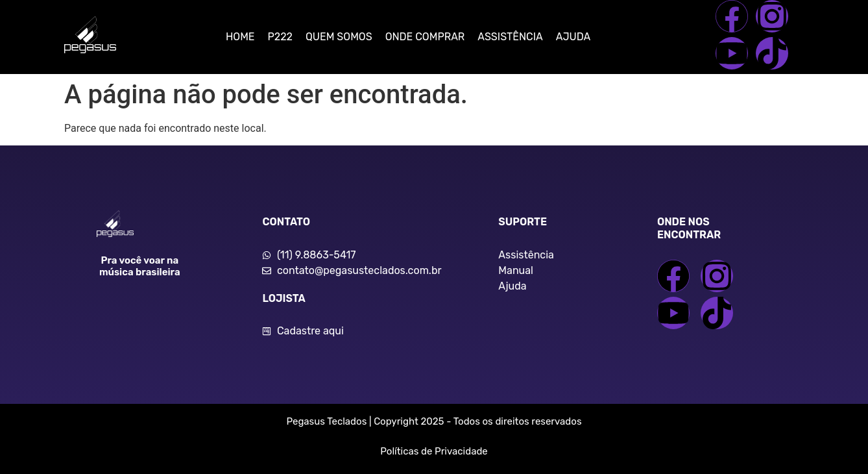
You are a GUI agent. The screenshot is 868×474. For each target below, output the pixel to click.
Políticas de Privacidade (434, 451)
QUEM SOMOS (339, 37)
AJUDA (573, 37)
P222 (280, 37)
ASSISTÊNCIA (510, 37)
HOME (240, 37)
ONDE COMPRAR (425, 37)
